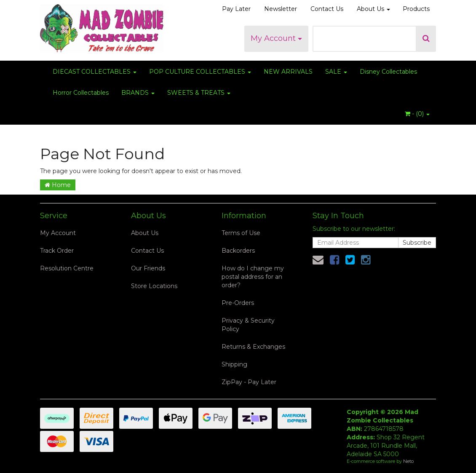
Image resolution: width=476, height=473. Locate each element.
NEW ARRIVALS (288, 72)
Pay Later (236, 9)
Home (58, 185)
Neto (408, 461)
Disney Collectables (388, 72)
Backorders (238, 251)
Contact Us (327, 9)
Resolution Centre (67, 268)
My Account (276, 38)
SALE (336, 72)
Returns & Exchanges (253, 347)
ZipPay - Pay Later (249, 382)
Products (416, 9)
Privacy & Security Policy (248, 325)
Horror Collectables (81, 93)
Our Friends (148, 268)
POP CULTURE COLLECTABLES (200, 72)
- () (417, 114)
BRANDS (138, 93)
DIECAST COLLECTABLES (95, 72)
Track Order (57, 251)
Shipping (234, 364)
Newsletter (281, 9)
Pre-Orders (238, 303)
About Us (373, 9)
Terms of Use (241, 233)
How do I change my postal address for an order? (253, 277)
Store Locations (154, 286)
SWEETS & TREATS (199, 93)
